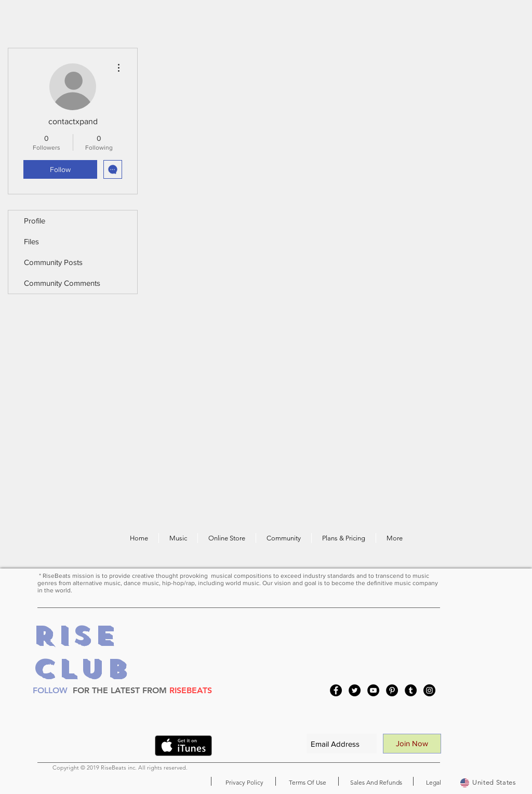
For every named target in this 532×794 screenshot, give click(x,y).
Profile (35, 221)
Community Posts (53, 262)
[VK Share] (127, 748)
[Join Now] (412, 744)
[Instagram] (429, 690)
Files (31, 241)
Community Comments (62, 283)
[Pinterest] (392, 690)
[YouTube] (373, 690)
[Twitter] (355, 690)
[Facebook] (336, 690)
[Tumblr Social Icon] (411, 690)
